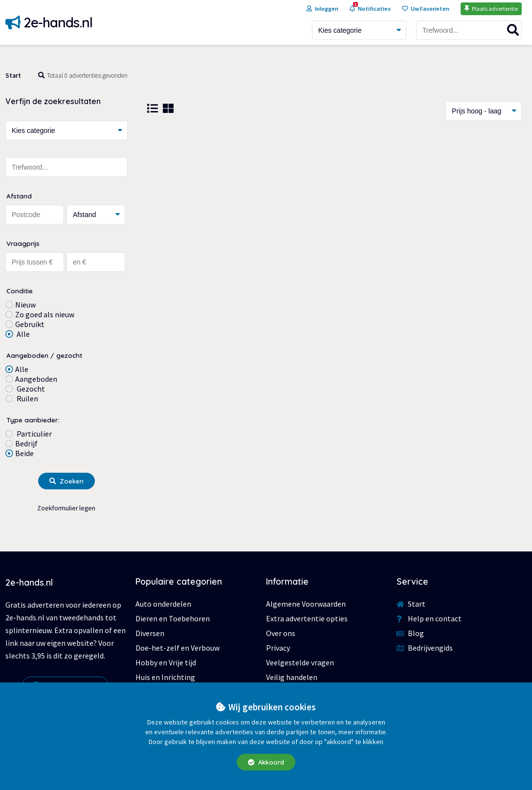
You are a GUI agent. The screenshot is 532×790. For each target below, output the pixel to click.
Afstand (19, 196)
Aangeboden (36, 379)
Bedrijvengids (425, 648)
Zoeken (66, 481)
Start (13, 76)
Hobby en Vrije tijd (166, 662)
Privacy (278, 648)
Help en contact (429, 618)
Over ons (281, 633)
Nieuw (25, 305)
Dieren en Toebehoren (173, 618)
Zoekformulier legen (66, 508)
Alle (22, 334)
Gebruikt (30, 324)
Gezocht (30, 389)
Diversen (150, 633)
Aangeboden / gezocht (44, 355)
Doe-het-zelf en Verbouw (177, 648)
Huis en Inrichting (165, 677)
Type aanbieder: (33, 420)
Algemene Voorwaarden (306, 604)
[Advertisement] (334, 209)
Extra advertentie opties (307, 618)
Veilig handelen (292, 677)
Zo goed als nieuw (45, 314)
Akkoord (266, 762)
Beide (24, 453)
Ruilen (27, 398)
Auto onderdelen (163, 604)
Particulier (33, 434)
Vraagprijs (23, 243)
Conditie (20, 291)
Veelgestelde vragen (300, 662)
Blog (410, 633)
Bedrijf (26, 443)
